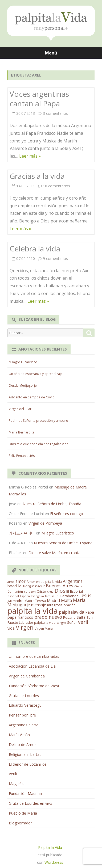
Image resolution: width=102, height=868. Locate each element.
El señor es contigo (67, 514)
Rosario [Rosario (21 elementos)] (69, 617)
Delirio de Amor (22, 745)
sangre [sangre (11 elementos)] (61, 623)
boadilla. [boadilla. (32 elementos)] (15, 586)
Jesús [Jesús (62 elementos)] (86, 595)
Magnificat (18, 784)
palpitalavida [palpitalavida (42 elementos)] (72, 612)
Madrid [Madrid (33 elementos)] (53, 600)
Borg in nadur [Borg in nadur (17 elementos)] (34, 586)
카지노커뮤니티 (22, 533)
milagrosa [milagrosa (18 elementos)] (55, 605)
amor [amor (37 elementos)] (21, 581)
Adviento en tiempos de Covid (32, 397)
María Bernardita (22, 432)
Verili (13, 774)
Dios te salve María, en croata (54, 553)
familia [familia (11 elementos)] (50, 596)
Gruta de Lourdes (24, 696)
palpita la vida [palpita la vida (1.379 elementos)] (33, 611)
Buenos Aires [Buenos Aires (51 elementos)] (60, 586)
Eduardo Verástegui (26, 705)
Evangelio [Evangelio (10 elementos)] (37, 596)
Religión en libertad (25, 754)
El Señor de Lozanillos (28, 764)
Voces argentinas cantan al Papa (39, 99)
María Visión (19, 735)
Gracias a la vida (37, 176)
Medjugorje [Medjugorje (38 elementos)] (19, 605)
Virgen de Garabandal (27, 676)
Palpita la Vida (50, 847)
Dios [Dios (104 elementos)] (60, 591)
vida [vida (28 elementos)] (11, 628)
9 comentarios (55, 258)
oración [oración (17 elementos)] (70, 605)
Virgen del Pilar (20, 409)
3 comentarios (55, 113)
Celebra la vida (35, 248)
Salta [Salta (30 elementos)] (81, 617)
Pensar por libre (22, 715)
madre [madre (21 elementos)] (18, 601)
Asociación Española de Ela (32, 666)
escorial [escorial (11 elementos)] (13, 596)
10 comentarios (56, 186)
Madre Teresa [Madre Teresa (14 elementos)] (35, 601)
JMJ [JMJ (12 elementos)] (10, 601)
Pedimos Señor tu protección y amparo (38, 421)
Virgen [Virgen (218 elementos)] (25, 627)
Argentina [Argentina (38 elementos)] (73, 581)
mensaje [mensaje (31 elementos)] (39, 605)
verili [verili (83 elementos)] (84, 622)
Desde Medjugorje (23, 385)
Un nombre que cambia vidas (34, 656)
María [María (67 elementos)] (79, 600)
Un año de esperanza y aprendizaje (36, 374)
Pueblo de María (23, 813)
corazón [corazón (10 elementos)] (30, 592)
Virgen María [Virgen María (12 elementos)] (44, 628)
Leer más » (30, 156)
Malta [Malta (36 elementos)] (66, 601)
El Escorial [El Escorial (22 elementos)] (75, 591)
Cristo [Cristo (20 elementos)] (41, 591)
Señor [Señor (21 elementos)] (72, 622)
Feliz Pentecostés (22, 456)
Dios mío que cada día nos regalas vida (39, 444)
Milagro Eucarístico (23, 362)
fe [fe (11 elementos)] (57, 596)
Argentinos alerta (24, 725)
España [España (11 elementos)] (25, 596)
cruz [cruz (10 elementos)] (50, 592)
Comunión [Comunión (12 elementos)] (15, 591)
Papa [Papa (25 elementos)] (90, 612)
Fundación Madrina (25, 793)
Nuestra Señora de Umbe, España (52, 504)
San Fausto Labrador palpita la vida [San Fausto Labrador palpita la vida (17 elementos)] (50, 620)
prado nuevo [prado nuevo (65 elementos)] (48, 617)
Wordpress (54, 862)
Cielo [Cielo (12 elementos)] (78, 586)
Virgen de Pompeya (45, 523)
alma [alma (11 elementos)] (11, 582)
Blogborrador (20, 823)
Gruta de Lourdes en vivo (30, 803)
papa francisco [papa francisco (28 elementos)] (20, 617)
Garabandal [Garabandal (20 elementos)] (70, 596)
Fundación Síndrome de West (34, 686)
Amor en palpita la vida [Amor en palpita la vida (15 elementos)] (44, 582)
